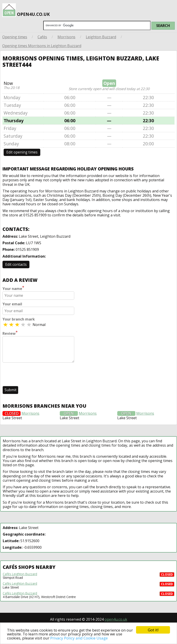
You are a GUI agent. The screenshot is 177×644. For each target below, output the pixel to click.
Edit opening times (22, 152)
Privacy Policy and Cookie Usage (79, 638)
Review (10, 333)
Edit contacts (16, 264)
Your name (13, 288)
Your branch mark (19, 319)
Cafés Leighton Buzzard (20, 574)
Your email (12, 304)
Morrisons (66, 37)
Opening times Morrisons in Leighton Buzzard (42, 46)
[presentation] (37, 375)
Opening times (15, 37)
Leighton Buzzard (101, 37)
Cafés (42, 37)
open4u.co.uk (26, 9)
